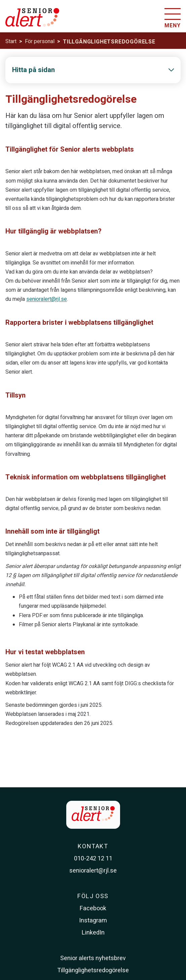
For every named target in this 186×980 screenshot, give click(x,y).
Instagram (93, 921)
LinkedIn (93, 933)
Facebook (93, 908)
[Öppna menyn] (173, 19)
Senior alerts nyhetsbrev (93, 958)
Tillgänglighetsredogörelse (93, 970)
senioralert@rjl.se (47, 299)
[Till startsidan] (32, 21)
